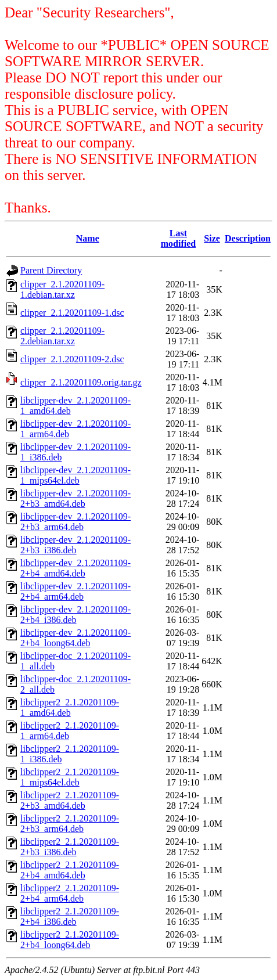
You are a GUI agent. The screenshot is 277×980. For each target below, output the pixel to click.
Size (212, 238)
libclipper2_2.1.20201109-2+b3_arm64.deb (70, 824)
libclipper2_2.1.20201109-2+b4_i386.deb (70, 916)
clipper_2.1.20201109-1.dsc (72, 313)
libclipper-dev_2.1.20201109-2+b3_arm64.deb (75, 522)
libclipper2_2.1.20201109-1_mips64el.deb (70, 777)
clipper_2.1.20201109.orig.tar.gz (81, 382)
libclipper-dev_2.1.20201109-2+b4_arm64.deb (75, 591)
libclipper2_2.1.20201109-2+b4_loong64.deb (70, 940)
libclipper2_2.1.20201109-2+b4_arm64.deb (70, 893)
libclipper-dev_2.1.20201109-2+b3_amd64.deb (75, 498)
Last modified (178, 238)
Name (88, 238)
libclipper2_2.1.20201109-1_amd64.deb (70, 707)
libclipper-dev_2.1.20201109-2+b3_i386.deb (75, 545)
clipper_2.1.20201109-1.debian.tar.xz (62, 289)
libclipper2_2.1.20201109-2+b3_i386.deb (70, 847)
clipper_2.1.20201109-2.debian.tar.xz (62, 336)
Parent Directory (51, 270)
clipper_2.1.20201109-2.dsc (72, 359)
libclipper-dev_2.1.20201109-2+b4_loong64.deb (75, 638)
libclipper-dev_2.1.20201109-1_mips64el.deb (75, 475)
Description (248, 238)
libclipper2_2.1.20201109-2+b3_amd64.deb (70, 800)
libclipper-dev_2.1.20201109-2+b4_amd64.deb (75, 568)
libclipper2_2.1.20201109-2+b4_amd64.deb (70, 870)
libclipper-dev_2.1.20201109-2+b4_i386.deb (75, 615)
